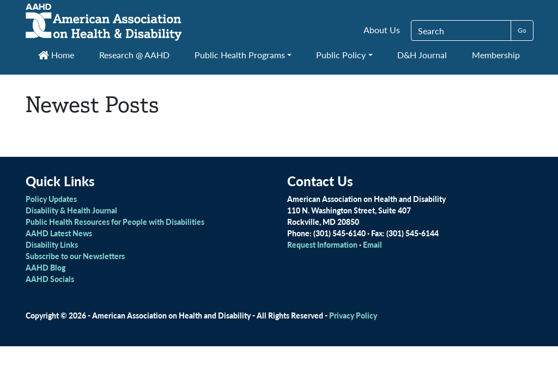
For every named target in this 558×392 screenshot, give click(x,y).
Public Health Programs (240, 55)
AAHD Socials (50, 279)
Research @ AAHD (134, 55)
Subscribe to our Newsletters (75, 256)
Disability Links (52, 244)
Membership (496, 55)
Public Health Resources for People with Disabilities (115, 222)
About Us (382, 30)
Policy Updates (51, 199)
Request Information (322, 244)
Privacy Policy (353, 315)
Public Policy (341, 55)
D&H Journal (422, 55)
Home (56, 55)
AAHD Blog (46, 267)
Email (372, 244)
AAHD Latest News (59, 233)
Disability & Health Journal (71, 210)
